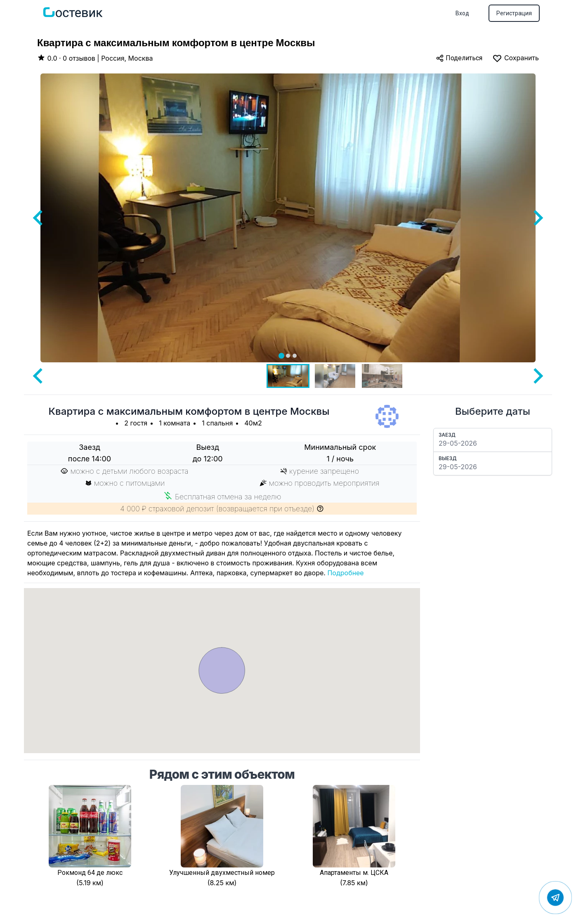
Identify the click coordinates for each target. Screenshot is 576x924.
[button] (288, 376)
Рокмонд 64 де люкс (90, 873)
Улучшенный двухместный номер (222, 873)
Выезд (447, 458)
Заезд (447, 435)
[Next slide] (537, 218)
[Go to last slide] (39, 218)
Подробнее (345, 573)
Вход (462, 13)
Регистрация (514, 13)
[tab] (281, 356)
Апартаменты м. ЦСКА (354, 873)
